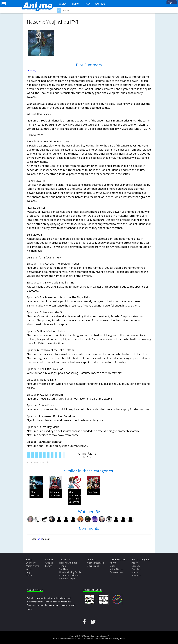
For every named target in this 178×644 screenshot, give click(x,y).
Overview (31, 563)
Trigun (63, 566)
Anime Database (95, 563)
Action (135, 563)
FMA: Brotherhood (69, 575)
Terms (29, 575)
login (39, 539)
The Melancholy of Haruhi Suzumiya (75, 497)
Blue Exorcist (35, 494)
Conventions (116, 572)
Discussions (93, 566)
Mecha (135, 572)
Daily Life (136, 569)
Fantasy (32, 70)
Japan (113, 566)
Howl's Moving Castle (70, 572)
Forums (100, 4)
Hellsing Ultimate (68, 563)
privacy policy (119, 639)
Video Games (117, 569)
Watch (63, 4)
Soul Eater (93, 492)
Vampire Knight (67, 579)
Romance (136, 575)
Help (28, 572)
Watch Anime (32, 566)
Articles (49, 563)
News (87, 4)
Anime (76, 4)
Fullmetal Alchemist (55, 494)
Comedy (136, 566)
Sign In (172, 2)
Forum (49, 566)
